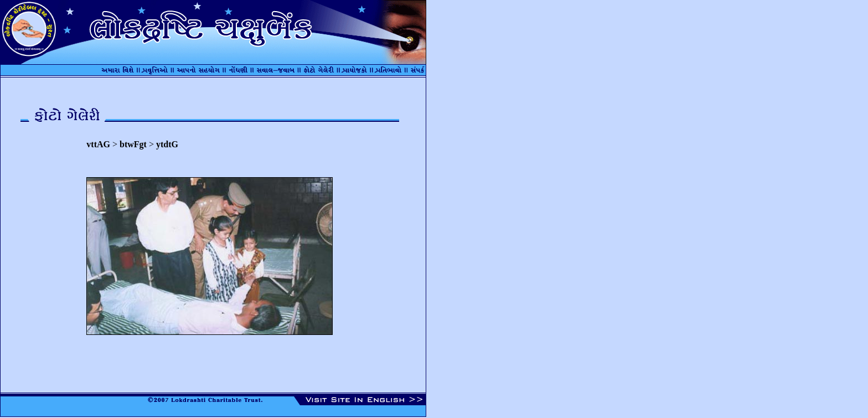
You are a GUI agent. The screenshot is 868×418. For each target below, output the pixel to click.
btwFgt (133, 144)
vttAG (98, 144)
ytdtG (167, 144)
